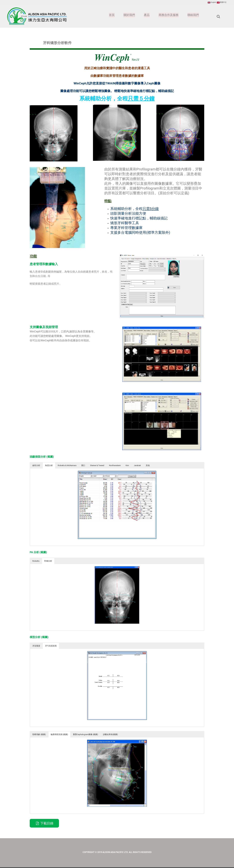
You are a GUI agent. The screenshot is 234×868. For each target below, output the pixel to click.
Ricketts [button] (36, 561)
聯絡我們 (193, 15)
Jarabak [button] (137, 465)
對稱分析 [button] (48, 561)
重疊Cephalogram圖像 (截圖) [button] (86, 734)
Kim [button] (127, 465)
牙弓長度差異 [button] (51, 646)
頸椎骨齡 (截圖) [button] (39, 734)
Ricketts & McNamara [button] (67, 465)
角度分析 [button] (49, 465)
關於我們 (128, 15)
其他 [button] (148, 465)
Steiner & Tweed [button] (97, 465)
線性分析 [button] (36, 465)
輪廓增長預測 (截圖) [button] (59, 734)
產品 (146, 15)
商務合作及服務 (168, 15)
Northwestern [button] (115, 465)
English (212, 2)
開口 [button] (83, 465)
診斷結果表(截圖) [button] (110, 734)
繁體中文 (222, 2)
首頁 (110, 15)
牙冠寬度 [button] (36, 646)
